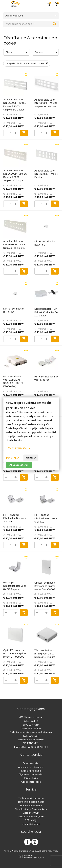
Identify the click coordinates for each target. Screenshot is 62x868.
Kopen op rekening (31, 771)
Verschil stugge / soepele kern (31, 809)
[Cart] (49, 4)
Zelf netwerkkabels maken (31, 802)
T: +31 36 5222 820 (31, 729)
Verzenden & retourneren (31, 767)
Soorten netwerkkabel (31, 806)
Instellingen (13, 458)
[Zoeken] (55, 24)
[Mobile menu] (4, 4)
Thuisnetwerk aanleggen (31, 798)
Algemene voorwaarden (31, 774)
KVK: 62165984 (31, 736)
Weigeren (31, 458)
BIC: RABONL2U (31, 743)
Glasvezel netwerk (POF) (31, 817)
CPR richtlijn (31, 820)
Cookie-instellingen (31, 782)
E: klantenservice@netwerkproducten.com (31, 732)
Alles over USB (31, 813)
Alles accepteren (19, 465)
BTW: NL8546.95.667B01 (31, 740)
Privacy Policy (31, 778)
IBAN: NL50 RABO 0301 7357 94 (31, 747)
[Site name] (16, 4)
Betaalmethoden (31, 763)
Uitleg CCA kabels (31, 824)
